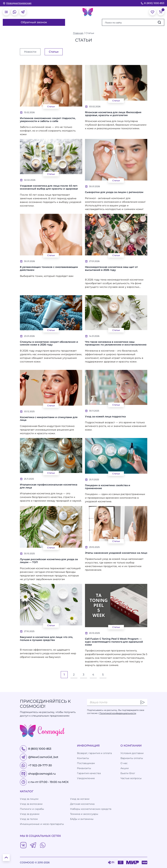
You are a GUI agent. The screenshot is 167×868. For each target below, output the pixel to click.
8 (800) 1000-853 (152, 3)
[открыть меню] (6, 12)
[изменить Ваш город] (17, 3)
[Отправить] (142, 702)
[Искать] (159, 22)
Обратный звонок (34, 22)
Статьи (51, 106)
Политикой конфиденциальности (118, 713)
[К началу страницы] (6, 858)
